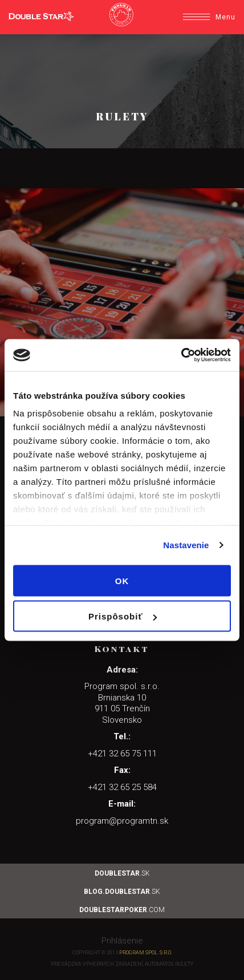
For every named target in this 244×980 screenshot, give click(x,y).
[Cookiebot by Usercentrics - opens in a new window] (181, 355)
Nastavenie (186, 545)
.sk (122, 873)
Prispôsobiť (123, 616)
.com (122, 910)
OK (122, 580)
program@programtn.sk (122, 821)
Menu (209, 17)
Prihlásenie (122, 941)
